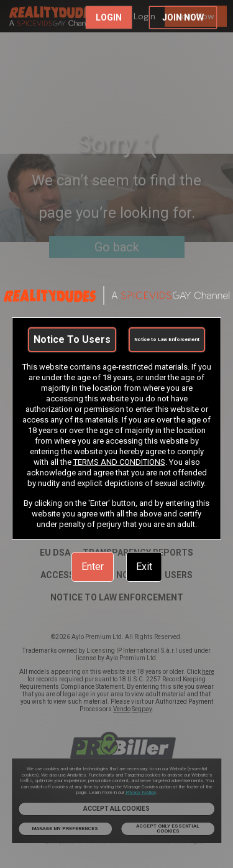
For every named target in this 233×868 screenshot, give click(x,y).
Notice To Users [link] (72, 339)
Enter (93, 567)
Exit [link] (144, 567)
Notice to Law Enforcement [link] (167, 339)
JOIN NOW (183, 17)
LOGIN (109, 17)
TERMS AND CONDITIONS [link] (119, 462)
